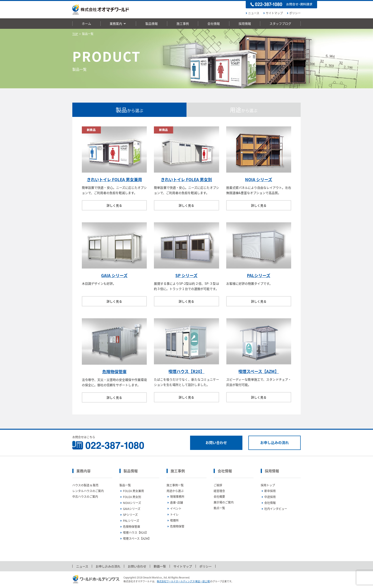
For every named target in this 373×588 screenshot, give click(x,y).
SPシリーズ (129, 515)
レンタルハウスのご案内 (88, 491)
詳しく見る (114, 205)
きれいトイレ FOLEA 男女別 (186, 179)
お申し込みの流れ (275, 443)
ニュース (252, 13)
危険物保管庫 (114, 371)
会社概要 (219, 497)
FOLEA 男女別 (130, 497)
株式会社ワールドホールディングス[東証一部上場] (184, 581)
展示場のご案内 (224, 502)
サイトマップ (272, 13)
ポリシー (293, 13)
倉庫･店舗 (175, 503)
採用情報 (245, 23)
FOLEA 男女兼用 (132, 491)
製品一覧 (125, 485)
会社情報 (214, 23)
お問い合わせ (216, 443)
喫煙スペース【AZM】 (259, 371)
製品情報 (152, 23)
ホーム (86, 23)
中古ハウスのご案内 (85, 497)
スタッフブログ (280, 23)
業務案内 (118, 23)
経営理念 (219, 491)
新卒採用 (268, 491)
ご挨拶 (218, 485)
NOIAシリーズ (130, 503)
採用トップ (268, 485)
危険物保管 (175, 526)
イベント (174, 508)
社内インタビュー (274, 509)
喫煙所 (173, 520)
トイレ (173, 514)
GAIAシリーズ (130, 509)
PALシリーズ (259, 275)
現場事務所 (175, 497)
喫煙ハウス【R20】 (186, 371)
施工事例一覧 (175, 485)
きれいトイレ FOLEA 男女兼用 (114, 179)
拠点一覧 (219, 508)
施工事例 (183, 23)
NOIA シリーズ (259, 179)
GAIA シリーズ (114, 275)
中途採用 (268, 497)
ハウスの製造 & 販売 (85, 485)
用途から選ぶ (175, 491)
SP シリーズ (186, 275)
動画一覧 (160, 566)
